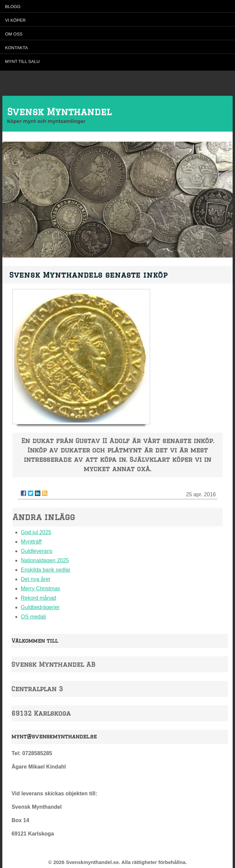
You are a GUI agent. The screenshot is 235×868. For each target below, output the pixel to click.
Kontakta (16, 48)
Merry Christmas (40, 589)
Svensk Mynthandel (59, 112)
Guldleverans (37, 551)
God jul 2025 (36, 532)
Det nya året (35, 579)
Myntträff (31, 542)
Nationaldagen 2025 (45, 560)
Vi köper (15, 20)
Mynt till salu (22, 61)
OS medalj (33, 617)
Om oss (14, 34)
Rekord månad (38, 598)
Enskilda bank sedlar (46, 570)
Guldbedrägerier (40, 607)
